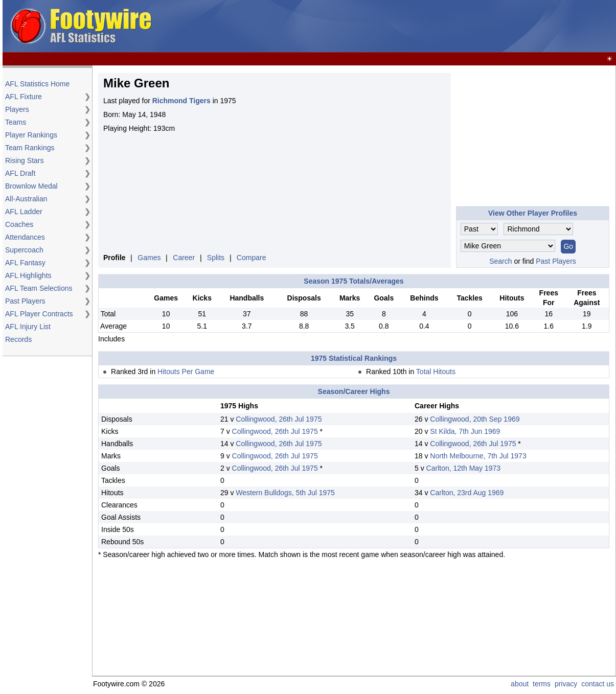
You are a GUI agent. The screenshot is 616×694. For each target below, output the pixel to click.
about (520, 684)
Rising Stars (24, 160)
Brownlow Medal (31, 186)
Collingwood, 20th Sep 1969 (475, 419)
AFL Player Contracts (39, 314)
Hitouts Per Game (186, 372)
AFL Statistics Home (37, 84)
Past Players (25, 301)
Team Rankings (30, 148)
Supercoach (24, 250)
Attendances (25, 237)
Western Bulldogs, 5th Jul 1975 (285, 493)
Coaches (19, 224)
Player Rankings (31, 135)
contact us (598, 684)
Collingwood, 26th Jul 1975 (279, 419)
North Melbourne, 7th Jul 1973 (478, 456)
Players (17, 109)
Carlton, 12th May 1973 (464, 468)
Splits (216, 258)
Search (500, 261)
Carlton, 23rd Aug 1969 (467, 493)
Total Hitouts (436, 372)
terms (542, 684)
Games (149, 258)
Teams (16, 122)
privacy (566, 684)
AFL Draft (20, 173)
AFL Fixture (24, 97)
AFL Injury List (28, 327)
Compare (252, 258)
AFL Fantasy (25, 263)
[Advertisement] (46, 516)
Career (184, 258)
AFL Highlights (28, 275)
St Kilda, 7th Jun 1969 (465, 431)
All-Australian (26, 199)
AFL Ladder (24, 212)
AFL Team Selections (39, 288)
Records (18, 339)
